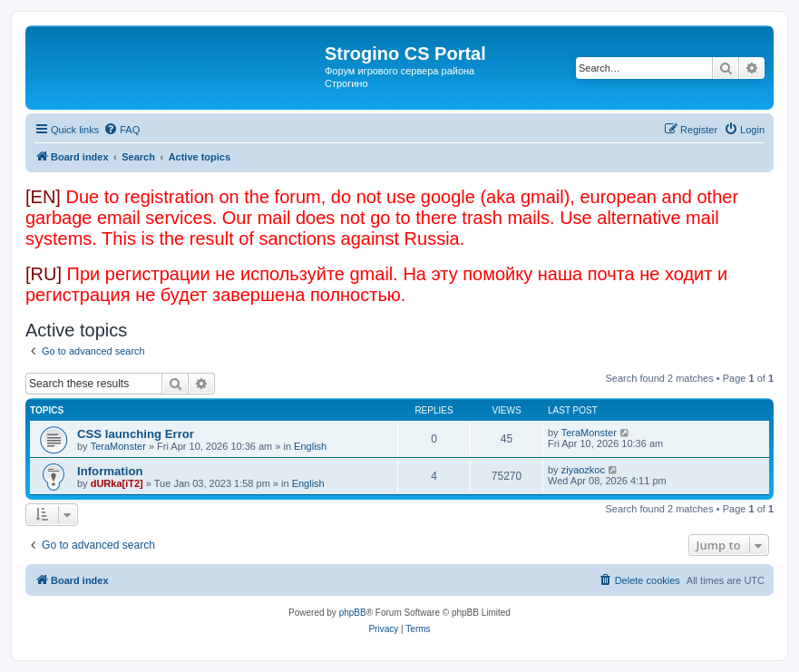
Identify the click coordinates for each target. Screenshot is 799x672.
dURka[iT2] (117, 483)
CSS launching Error (136, 434)
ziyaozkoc (583, 470)
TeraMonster (118, 446)
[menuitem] (122, 130)
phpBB (353, 613)
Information (110, 471)
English (310, 446)
